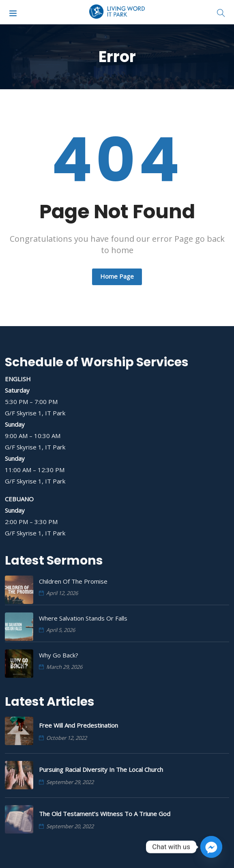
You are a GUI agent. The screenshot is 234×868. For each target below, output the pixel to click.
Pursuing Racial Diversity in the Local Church (101, 769)
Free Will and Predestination (78, 725)
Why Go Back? (59, 655)
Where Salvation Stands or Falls (83, 618)
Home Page (117, 276)
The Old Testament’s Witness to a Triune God (105, 814)
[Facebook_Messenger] (211, 847)
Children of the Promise (73, 581)
